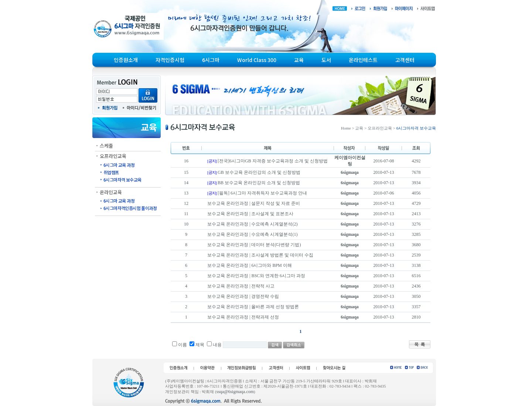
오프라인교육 (113, 156)
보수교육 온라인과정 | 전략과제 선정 (243, 317)
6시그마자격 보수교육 (122, 180)
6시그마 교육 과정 (119, 165)
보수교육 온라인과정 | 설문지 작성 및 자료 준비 (254, 203)
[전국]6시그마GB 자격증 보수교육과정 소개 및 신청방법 (273, 161)
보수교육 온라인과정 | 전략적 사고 (241, 286)
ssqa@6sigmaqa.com (235, 392)
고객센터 (405, 60)
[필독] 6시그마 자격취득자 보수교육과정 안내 (262, 193)
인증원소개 (126, 60)
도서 (326, 60)
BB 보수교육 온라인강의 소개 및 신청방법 (259, 183)
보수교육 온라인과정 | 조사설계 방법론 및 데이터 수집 (260, 255)
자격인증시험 (170, 60)
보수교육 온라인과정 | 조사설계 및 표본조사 (250, 214)
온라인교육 (111, 192)
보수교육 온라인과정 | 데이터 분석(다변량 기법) (254, 245)
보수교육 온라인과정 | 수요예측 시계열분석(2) (252, 224)
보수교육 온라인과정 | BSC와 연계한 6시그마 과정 (256, 276)
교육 (299, 60)
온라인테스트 (363, 60)
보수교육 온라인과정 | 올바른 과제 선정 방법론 (253, 307)
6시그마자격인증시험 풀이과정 (130, 208)
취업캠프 (111, 172)
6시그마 (211, 60)
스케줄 (106, 146)
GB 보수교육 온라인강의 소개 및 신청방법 (259, 172)
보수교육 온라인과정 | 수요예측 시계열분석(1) (252, 234)
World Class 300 (257, 60)
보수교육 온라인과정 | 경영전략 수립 (243, 296)
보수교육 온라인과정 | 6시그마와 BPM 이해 (250, 265)
